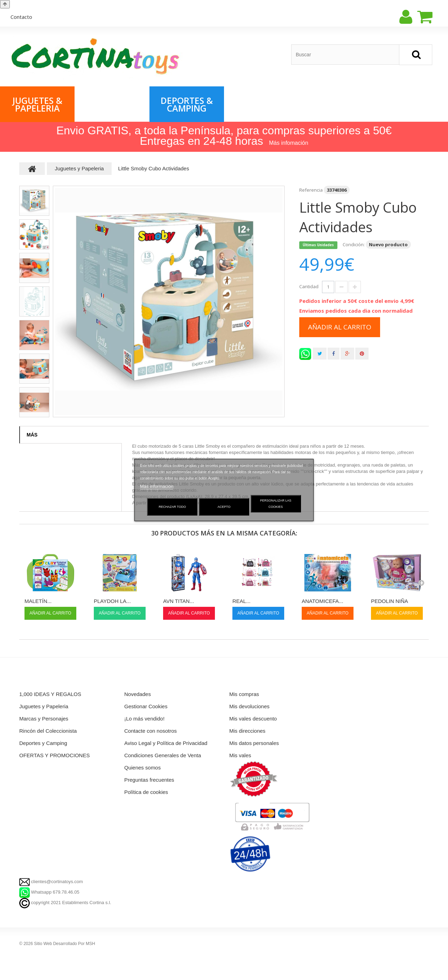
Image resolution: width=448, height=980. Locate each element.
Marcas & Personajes (112, 104)
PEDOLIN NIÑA (390, 601)
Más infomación (289, 143)
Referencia (311, 190)
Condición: (354, 244)
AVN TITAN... (178, 601)
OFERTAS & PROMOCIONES (262, 104)
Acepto (224, 507)
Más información (157, 486)
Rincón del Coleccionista (413, 104)
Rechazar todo (173, 507)
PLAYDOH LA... (112, 601)
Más (32, 435)
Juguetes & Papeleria (37, 104)
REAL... (241, 601)
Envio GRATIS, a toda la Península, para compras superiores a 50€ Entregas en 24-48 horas (224, 136)
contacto (21, 17)
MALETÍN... (38, 601)
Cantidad (309, 286)
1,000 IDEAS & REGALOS (336, 104)
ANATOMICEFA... (323, 601)
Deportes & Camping (187, 104)
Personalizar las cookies (276, 504)
